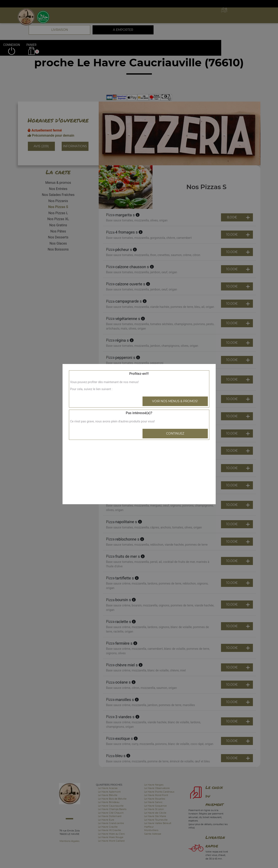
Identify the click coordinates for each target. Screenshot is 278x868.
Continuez (175, 433)
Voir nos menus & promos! (175, 401)
